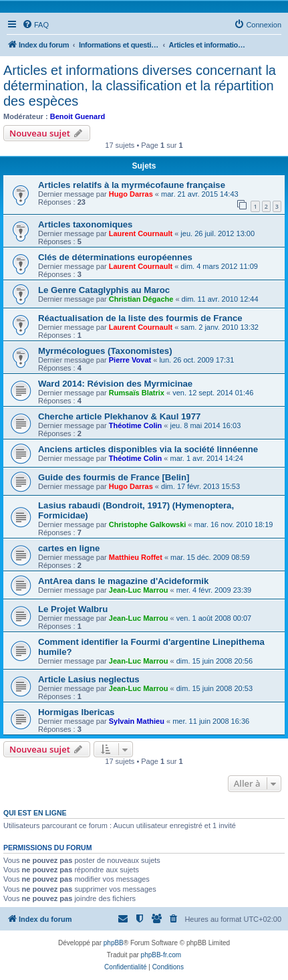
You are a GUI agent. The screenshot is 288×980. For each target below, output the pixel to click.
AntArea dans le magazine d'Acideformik (123, 581)
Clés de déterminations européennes (115, 257)
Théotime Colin (135, 425)
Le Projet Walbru (73, 609)
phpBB (114, 943)
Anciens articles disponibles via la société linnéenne (148, 449)
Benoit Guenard (78, 116)
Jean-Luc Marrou (139, 590)
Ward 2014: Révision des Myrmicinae (115, 384)
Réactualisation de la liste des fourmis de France (140, 318)
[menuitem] (35, 25)
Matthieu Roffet (136, 557)
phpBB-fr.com (161, 955)
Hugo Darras (131, 194)
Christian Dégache (141, 299)
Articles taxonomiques (85, 224)
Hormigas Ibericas (76, 712)
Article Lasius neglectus (89, 679)
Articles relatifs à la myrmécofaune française (132, 185)
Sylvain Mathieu (137, 721)
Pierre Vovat (130, 360)
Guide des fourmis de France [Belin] (114, 477)
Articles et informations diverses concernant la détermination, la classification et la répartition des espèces (140, 86)
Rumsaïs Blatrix (137, 393)
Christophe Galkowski (148, 524)
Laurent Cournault (141, 233)
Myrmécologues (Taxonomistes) (105, 351)
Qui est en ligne (35, 813)
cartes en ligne (69, 548)
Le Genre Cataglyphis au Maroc (104, 290)
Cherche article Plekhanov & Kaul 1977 (119, 416)
